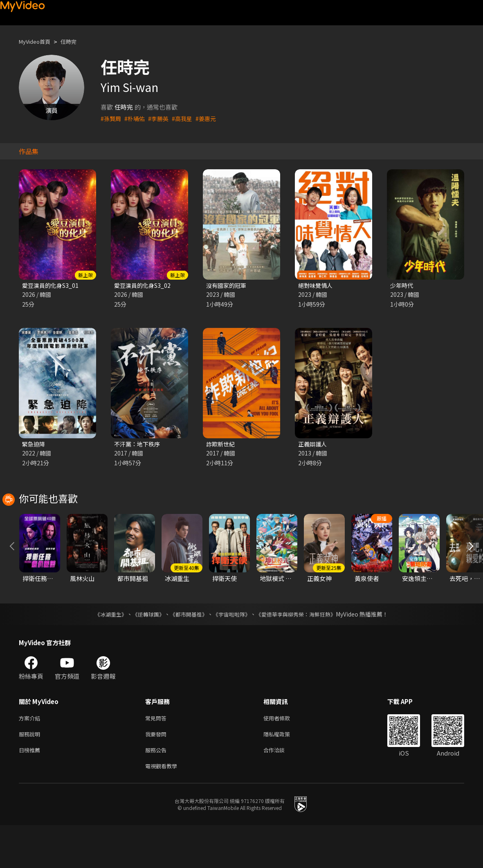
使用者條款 (284, 757)
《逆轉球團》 (144, 652)
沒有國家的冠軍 (228, 286)
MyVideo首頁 (37, 41)
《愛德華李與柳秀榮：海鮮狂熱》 (301, 652)
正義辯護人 (313, 445)
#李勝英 (161, 118)
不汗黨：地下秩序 (139, 445)
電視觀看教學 (164, 808)
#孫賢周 (111, 118)
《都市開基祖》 (187, 652)
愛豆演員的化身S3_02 (144, 286)
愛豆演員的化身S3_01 (52, 286)
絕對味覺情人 (317, 286)
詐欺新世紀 (221, 445)
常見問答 (157, 757)
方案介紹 (31, 757)
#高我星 (186, 118)
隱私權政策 (284, 774)
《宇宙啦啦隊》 (233, 652)
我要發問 (157, 774)
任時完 (75, 41)
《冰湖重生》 (104, 652)
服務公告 (157, 791)
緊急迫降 (34, 445)
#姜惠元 (211, 118)
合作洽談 (281, 791)
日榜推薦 (31, 791)
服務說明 (31, 774)
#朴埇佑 (136, 118)
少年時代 (402, 286)
